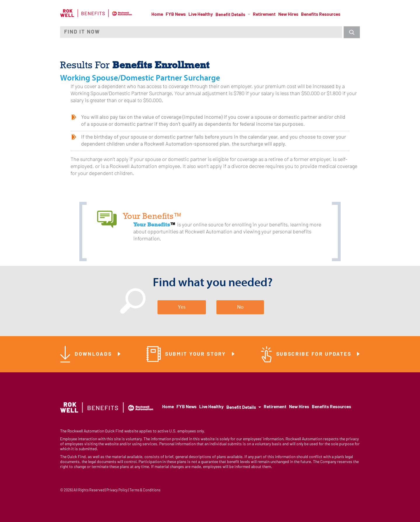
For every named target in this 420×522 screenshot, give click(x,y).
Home (157, 15)
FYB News (176, 15)
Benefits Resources (321, 15)
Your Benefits (152, 224)
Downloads (94, 354)
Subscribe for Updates (315, 354)
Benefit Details (230, 15)
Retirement (264, 15)
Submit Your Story (197, 354)
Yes (182, 307)
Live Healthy (201, 15)
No (240, 307)
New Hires (288, 15)
